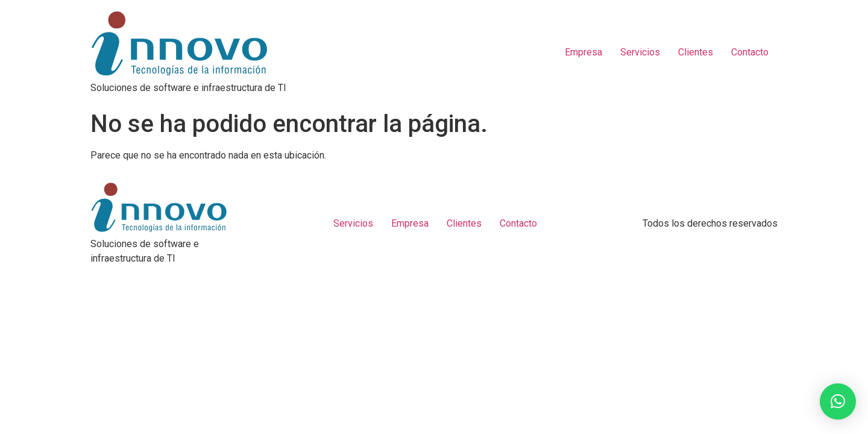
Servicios (640, 52)
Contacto (750, 52)
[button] (838, 401)
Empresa (583, 52)
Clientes (696, 52)
